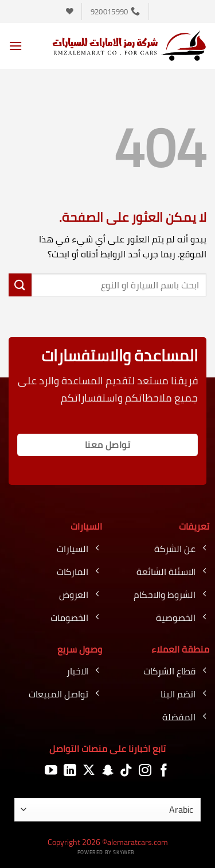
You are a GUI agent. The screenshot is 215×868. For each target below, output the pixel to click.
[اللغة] (107, 809)
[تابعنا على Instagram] (145, 771)
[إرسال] (20, 285)
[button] (15, 46)
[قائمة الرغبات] (70, 11)
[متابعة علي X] (89, 771)
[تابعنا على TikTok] (126, 771)
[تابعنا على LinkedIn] (70, 771)
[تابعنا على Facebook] (164, 771)
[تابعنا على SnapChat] (108, 771)
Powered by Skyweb (106, 852)
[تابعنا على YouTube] (51, 771)
